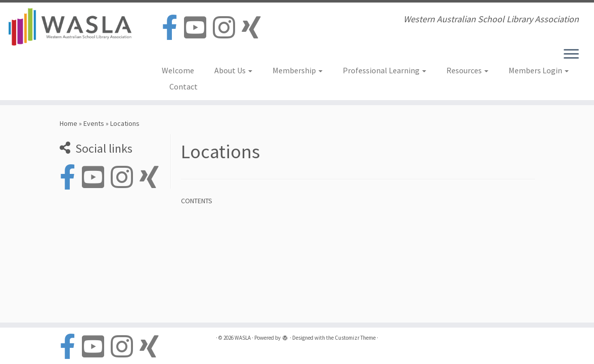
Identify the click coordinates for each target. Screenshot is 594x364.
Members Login (539, 70)
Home (68, 123)
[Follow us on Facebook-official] (173, 28)
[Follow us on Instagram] (227, 28)
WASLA (243, 338)
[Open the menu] (571, 55)
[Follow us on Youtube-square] (198, 28)
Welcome (178, 70)
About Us (233, 70)
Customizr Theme (355, 338)
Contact (184, 86)
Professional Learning (384, 70)
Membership (298, 70)
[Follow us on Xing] (255, 28)
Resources (467, 70)
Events (94, 123)
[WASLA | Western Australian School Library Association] (70, 27)
